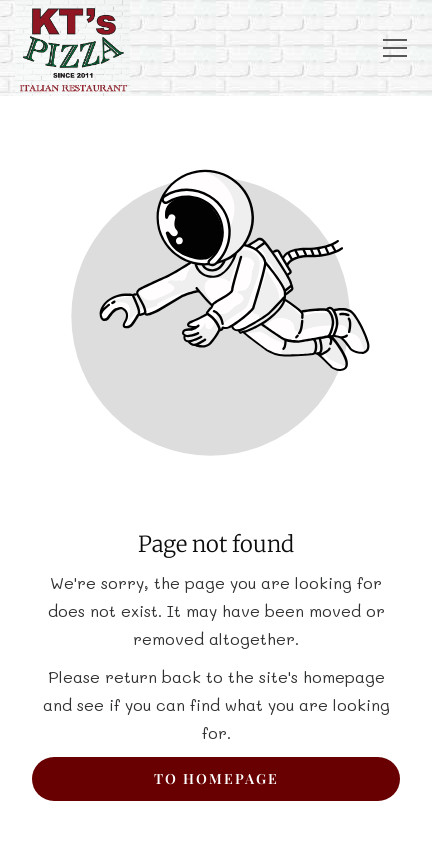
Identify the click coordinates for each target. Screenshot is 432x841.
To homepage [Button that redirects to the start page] (216, 778)
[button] (395, 48)
